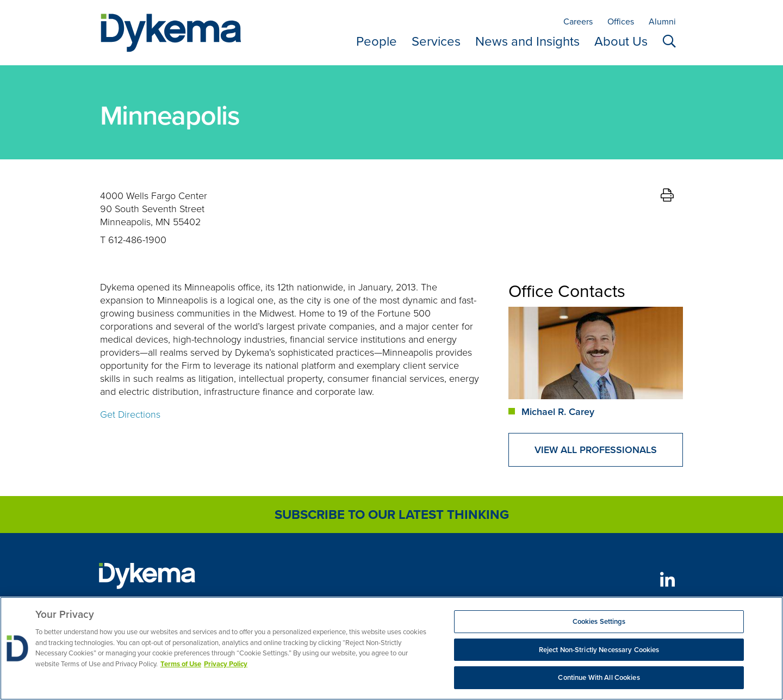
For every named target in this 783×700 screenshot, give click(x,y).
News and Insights (527, 41)
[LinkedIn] (667, 580)
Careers (578, 21)
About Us (621, 41)
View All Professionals (596, 450)
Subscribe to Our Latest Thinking (392, 515)
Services (436, 41)
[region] (391, 648)
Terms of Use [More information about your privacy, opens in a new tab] (181, 664)
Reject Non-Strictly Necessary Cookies (599, 650)
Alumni (662, 21)
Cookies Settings (599, 621)
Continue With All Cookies (599, 677)
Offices (621, 21)
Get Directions (130, 414)
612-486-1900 (137, 239)
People (377, 41)
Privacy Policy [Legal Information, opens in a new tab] (226, 664)
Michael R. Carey (558, 411)
